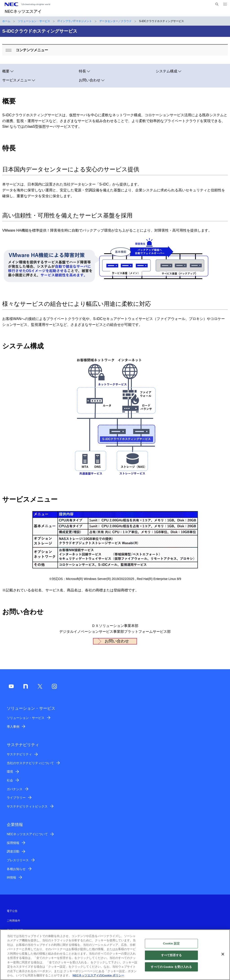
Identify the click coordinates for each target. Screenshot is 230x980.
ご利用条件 (13, 921)
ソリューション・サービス (34, 21)
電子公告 (12, 911)
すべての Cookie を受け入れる (171, 969)
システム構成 (166, 71)
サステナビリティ (19, 754)
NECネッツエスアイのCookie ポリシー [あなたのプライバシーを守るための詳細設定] (98, 978)
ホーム (6, 21)
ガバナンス (15, 789)
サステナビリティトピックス (27, 806)
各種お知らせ (16, 869)
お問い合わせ (90, 80)
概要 (6, 71)
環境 (10, 772)
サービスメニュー (17, 80)
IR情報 (11, 877)
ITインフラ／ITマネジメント (75, 21)
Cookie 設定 (171, 946)
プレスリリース (18, 860)
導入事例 (13, 727)
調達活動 (13, 851)
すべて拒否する (171, 958)
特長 (82, 71)
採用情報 (13, 843)
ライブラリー (16, 798)
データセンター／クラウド (115, 21)
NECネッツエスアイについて (27, 834)
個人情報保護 (15, 930)
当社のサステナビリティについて (30, 763)
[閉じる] (223, 957)
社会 (10, 780)
